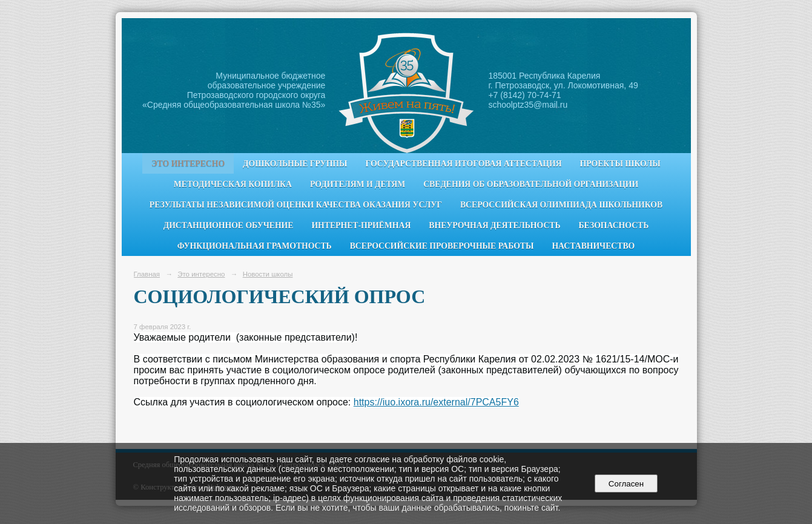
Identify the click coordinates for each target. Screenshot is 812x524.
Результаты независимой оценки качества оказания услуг (296, 205)
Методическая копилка (233, 184)
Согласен (626, 484)
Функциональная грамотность (255, 246)
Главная (147, 274)
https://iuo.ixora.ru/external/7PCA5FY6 (436, 402)
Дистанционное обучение (229, 225)
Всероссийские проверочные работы (442, 246)
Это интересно (188, 164)
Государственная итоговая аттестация (464, 164)
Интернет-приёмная (361, 225)
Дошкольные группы (295, 164)
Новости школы (268, 274)
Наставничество (593, 246)
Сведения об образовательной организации (531, 184)
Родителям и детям (358, 184)
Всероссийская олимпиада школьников (561, 205)
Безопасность (614, 225)
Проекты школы (620, 164)
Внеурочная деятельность (494, 225)
